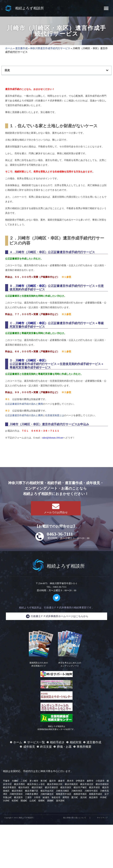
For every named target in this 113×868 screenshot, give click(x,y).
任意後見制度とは (55, 415)
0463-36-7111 (60, 534)
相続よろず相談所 (30, 8)
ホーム (9, 48)
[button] (106, 8)
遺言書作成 (21, 48)
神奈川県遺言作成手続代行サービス (50, 48)
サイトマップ (102, 818)
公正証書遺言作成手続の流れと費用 (24, 404)
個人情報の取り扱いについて (75, 818)
